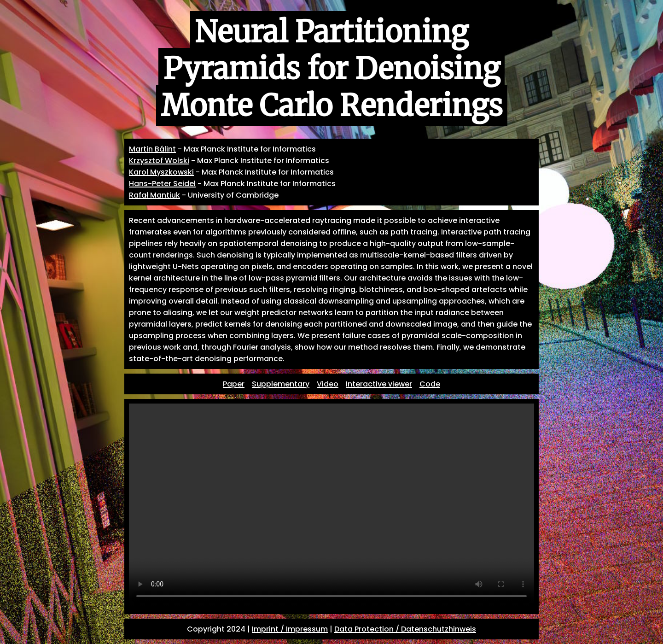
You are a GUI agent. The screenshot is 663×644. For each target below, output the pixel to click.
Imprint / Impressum (290, 629)
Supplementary (281, 384)
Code (430, 384)
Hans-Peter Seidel (162, 184)
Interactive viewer (379, 384)
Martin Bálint (152, 149)
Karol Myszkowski (161, 172)
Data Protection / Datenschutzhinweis (405, 629)
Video (328, 384)
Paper (234, 384)
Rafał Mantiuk (154, 195)
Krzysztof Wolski (159, 161)
